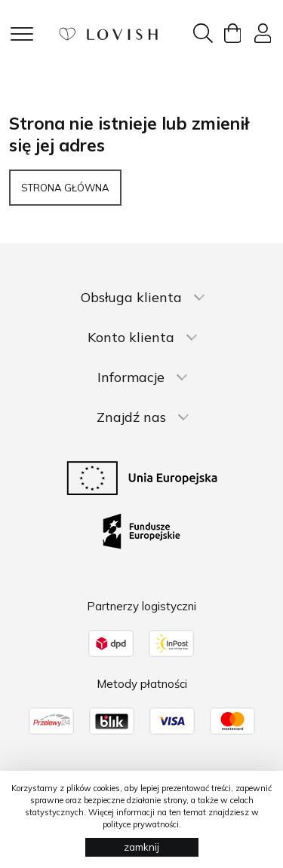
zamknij (141, 847)
